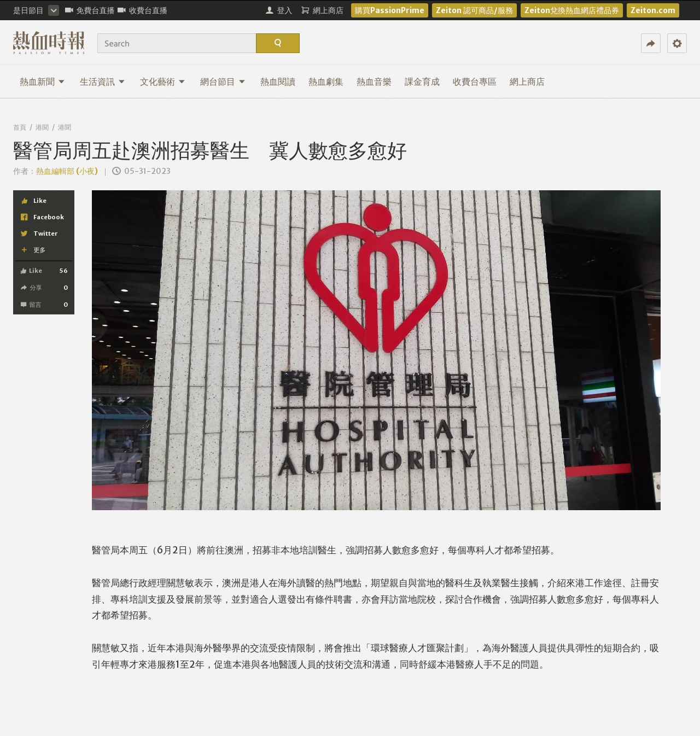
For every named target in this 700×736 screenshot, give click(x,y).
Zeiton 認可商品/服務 (474, 10)
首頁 (20, 127)
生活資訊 (103, 81)
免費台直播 (90, 10)
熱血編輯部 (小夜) (67, 171)
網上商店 (527, 81)
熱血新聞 (42, 81)
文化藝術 (163, 81)
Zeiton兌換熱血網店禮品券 (572, 10)
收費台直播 (142, 10)
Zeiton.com (653, 10)
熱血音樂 (374, 81)
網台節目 (223, 81)
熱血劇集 (326, 81)
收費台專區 (475, 81)
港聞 (42, 127)
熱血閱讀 (278, 81)
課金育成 (422, 81)
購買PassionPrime (390, 10)
